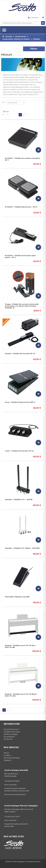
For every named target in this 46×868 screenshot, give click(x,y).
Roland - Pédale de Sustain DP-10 (20, 354)
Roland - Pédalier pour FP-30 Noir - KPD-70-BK (21, 646)
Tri (3, 102)
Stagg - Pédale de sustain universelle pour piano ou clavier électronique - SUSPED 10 (22, 306)
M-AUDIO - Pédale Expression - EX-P (21, 207)
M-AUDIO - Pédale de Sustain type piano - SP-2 (20, 256)
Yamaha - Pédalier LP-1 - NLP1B (19, 499)
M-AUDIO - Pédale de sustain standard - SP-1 (23, 159)
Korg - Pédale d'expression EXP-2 (20, 402)
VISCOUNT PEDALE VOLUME (17, 597)
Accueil (7, 36)
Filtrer (34, 49)
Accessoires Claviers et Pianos (16, 39)
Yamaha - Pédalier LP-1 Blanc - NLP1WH (22, 548)
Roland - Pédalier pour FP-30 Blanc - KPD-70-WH (21, 695)
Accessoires (21, 36)
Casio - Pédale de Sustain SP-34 (19, 451)
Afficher (6, 111)
